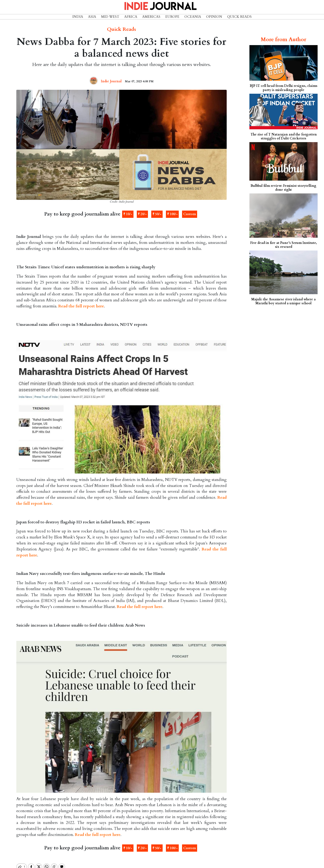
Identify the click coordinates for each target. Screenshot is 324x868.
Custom (190, 214)
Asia (92, 17)
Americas (151, 17)
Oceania (193, 17)
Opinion (214, 17)
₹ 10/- (128, 214)
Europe (172, 17)
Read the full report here (81, 306)
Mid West (110, 17)
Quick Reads (239, 17)
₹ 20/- (142, 214)
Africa (131, 17)
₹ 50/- (157, 214)
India (78, 17)
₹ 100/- (172, 214)
